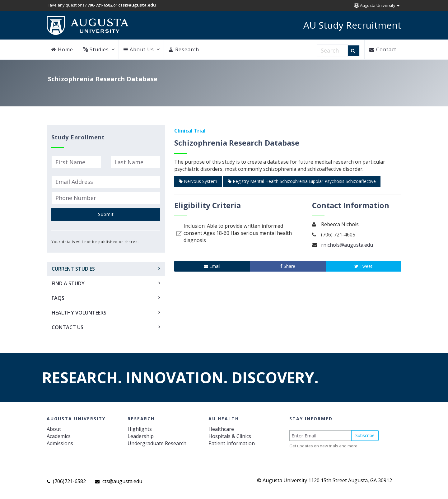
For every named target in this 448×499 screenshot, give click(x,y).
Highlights (140, 429)
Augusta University (377, 5)
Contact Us (68, 327)
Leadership (141, 436)
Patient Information (232, 443)
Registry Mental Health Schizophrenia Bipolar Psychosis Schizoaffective (302, 181)
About (54, 429)
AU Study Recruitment (352, 25)
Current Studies (73, 269)
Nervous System (198, 181)
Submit (106, 214)
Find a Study (68, 283)
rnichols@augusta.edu (347, 245)
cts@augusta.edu (122, 481)
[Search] (354, 51)
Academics (59, 436)
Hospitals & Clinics (230, 436)
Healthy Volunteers (79, 313)
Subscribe (365, 435)
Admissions (60, 443)
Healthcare (221, 429)
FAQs (58, 298)
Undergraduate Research (157, 443)
